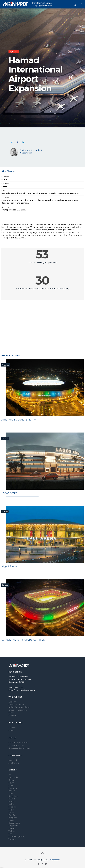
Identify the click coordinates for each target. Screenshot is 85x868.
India (11, 785)
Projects (12, 730)
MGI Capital (14, 760)
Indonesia (13, 788)
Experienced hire (16, 745)
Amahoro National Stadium (19, 420)
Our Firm (13, 702)
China (11, 780)
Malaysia (12, 801)
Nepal (11, 809)
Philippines (13, 818)
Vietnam (12, 839)
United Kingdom (16, 836)
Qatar (11, 820)
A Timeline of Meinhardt (19, 707)
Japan (11, 793)
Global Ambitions (16, 704)
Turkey (12, 831)
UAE (10, 834)
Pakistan (12, 815)
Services (12, 728)
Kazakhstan (14, 796)
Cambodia (13, 777)
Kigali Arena (9, 566)
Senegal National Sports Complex (23, 640)
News (11, 713)
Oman (11, 812)
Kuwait (12, 799)
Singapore (13, 826)
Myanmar (13, 807)
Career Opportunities (18, 742)
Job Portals (14, 763)
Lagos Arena (9, 493)
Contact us (13, 715)
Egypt (11, 783)
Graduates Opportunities (20, 748)
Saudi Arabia (14, 823)
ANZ (10, 775)
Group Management (18, 710)
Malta (11, 804)
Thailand (12, 828)
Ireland (12, 791)
